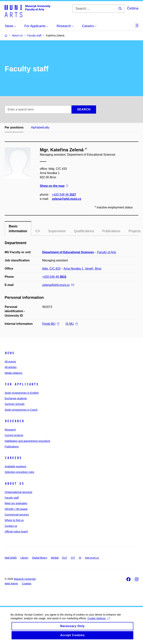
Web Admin (11, 584)
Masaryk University (25, 579)
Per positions (14, 127)
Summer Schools (15, 404)
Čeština (133, 8)
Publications (111, 231)
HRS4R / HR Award (16, 509)
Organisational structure (19, 492)
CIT (73, 558)
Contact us (11, 526)
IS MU (71, 324)
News (9, 353)
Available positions (15, 466)
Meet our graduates (16, 503)
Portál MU (51, 324)
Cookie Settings (99, 622)
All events (10, 362)
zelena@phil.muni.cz (67, 199)
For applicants (22, 384)
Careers (13, 458)
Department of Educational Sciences (68, 252)
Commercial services (17, 515)
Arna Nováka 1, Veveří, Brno (82, 269)
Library (24, 558)
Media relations (13, 373)
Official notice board (16, 532)
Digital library (40, 558)
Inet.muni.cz (92, 558)
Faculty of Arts (107, 252)
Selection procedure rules (19, 472)
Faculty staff (12, 498)
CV (38, 231)
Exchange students (16, 398)
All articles (11, 367)
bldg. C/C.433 (51, 269)
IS (80, 558)
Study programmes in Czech (21, 410)
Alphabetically (40, 127)
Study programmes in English (22, 393)
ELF (65, 558)
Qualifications (84, 231)
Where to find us (14, 520)
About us (14, 484)
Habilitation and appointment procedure (27, 441)
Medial (55, 558)
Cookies (27, 584)
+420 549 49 (64, 195)
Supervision (57, 231)
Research (14, 421)
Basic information (18, 229)
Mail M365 (11, 558)
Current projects (14, 435)
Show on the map (54, 186)
